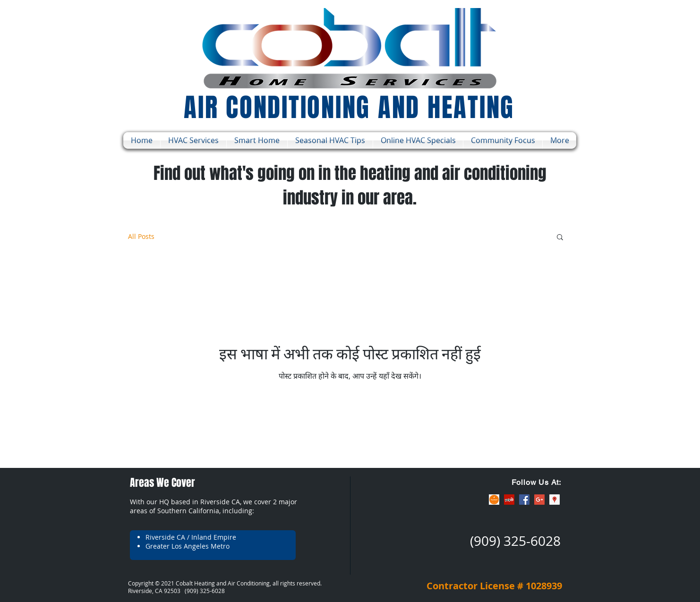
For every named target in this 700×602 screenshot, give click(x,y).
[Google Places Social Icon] (555, 500)
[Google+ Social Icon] (539, 500)
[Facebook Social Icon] (524, 500)
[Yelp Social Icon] (509, 500)
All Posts (141, 237)
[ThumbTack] (494, 500)
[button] (560, 238)
